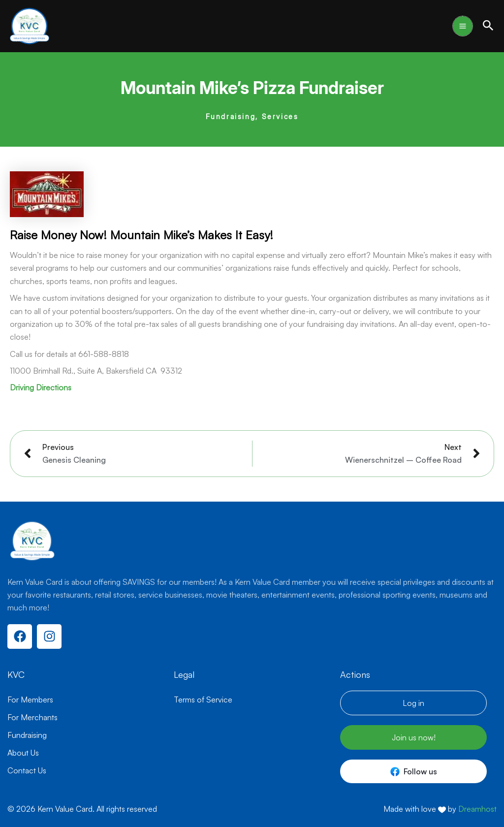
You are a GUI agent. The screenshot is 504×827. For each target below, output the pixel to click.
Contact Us (27, 770)
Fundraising (231, 116)
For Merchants (32, 717)
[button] (488, 26)
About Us (23, 753)
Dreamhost (477, 809)
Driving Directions (41, 387)
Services (280, 116)
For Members (30, 700)
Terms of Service (203, 700)
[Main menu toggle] (463, 26)
